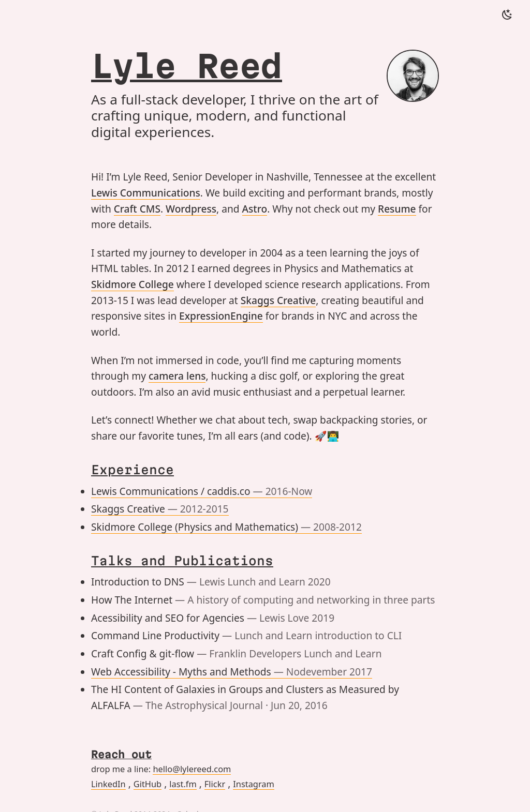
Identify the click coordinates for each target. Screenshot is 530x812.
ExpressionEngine (221, 316)
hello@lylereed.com (192, 769)
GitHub (148, 784)
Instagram (254, 784)
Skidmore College (132, 284)
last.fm (183, 784)
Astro (255, 209)
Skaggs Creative (278, 300)
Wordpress (191, 209)
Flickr (215, 784)
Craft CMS (137, 209)
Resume (397, 209)
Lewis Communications (146, 193)
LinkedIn (108, 784)
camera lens (177, 376)
